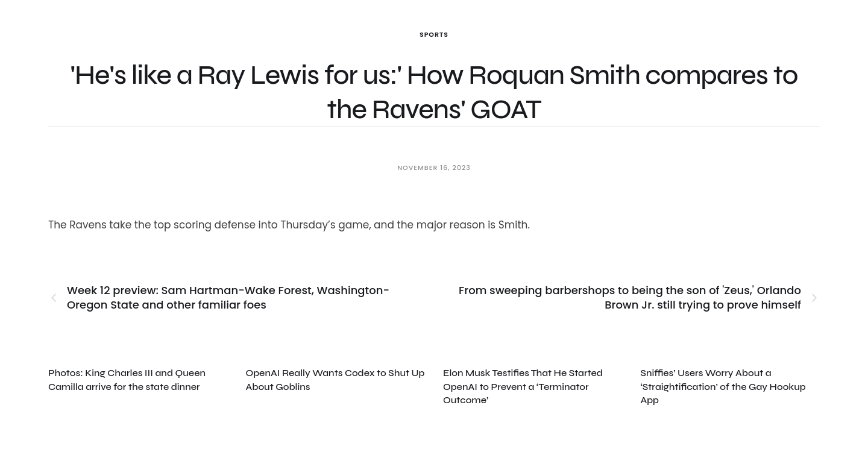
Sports (434, 34)
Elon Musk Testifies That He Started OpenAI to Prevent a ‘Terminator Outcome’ (523, 386)
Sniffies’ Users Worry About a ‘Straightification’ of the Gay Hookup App (723, 386)
